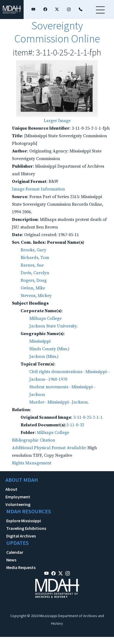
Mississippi (40, 341)
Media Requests (21, 567)
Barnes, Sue (32, 265)
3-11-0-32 (75, 425)
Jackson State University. (53, 326)
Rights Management (32, 463)
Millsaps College (45, 318)
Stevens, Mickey (36, 296)
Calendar (15, 552)
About (11, 489)
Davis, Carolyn (35, 273)
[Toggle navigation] (100, 13)
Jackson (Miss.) (44, 357)
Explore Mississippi (24, 521)
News (11, 560)
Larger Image (57, 121)
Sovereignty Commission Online (57, 32)
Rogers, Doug (34, 280)
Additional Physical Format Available (49, 448)
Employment (18, 497)
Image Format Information (38, 189)
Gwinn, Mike (33, 288)
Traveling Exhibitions (26, 528)
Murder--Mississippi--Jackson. (59, 402)
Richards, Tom (35, 258)
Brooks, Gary (33, 250)
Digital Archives (21, 536)
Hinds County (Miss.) (49, 349)
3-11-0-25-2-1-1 (88, 417)
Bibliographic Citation (34, 440)
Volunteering (18, 504)
